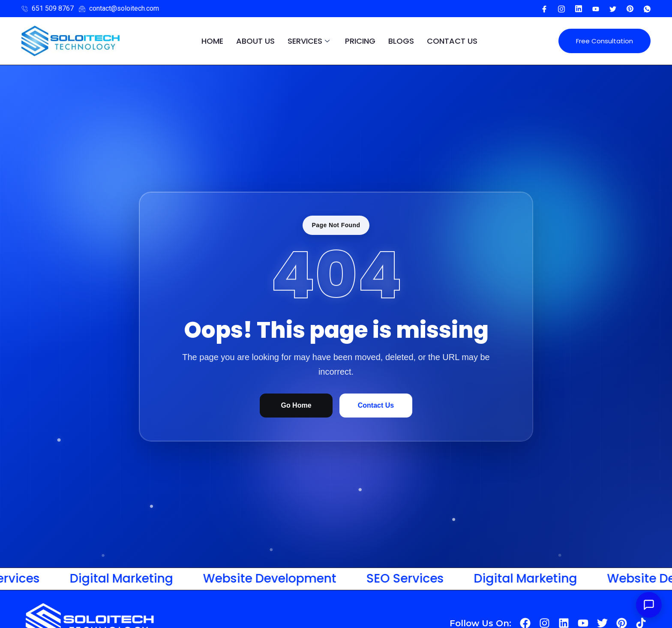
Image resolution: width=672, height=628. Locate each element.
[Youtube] (579, 9)
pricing (360, 41)
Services (309, 41)
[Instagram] (561, 9)
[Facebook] (544, 9)
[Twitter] (613, 9)
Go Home (296, 405)
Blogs (401, 41)
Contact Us (452, 41)
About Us (255, 41)
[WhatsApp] (647, 9)
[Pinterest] (630, 9)
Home (212, 41)
